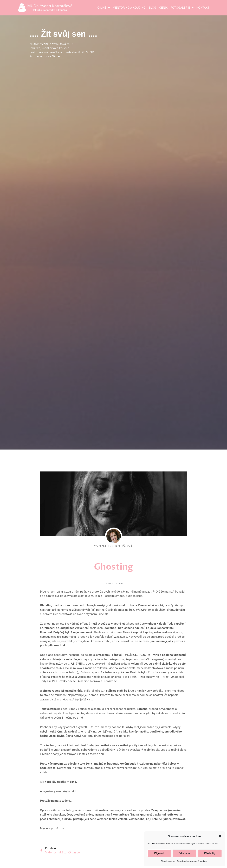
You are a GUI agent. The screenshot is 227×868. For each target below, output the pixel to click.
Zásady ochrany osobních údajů (192, 861)
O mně (104, 8)
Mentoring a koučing (129, 8)
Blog (152, 8)
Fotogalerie (182, 8)
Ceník (163, 8)
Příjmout (159, 853)
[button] (220, 836)
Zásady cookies (168, 861)
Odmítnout (185, 853)
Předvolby (210, 853)
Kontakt (203, 8)
